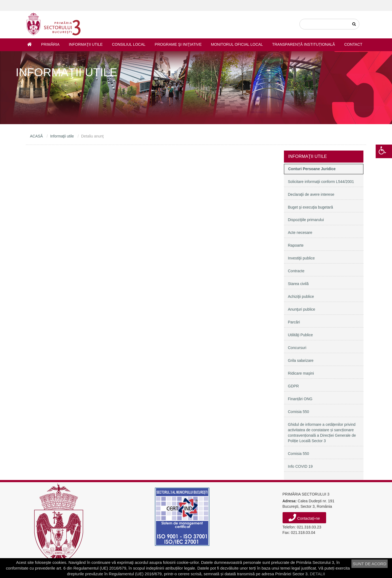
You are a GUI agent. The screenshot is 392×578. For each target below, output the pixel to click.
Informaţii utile (86, 44)
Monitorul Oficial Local (237, 44)
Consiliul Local (129, 44)
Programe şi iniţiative (178, 44)
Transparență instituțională (304, 44)
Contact (353, 44)
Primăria (50, 44)
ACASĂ (36, 136)
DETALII (317, 574)
